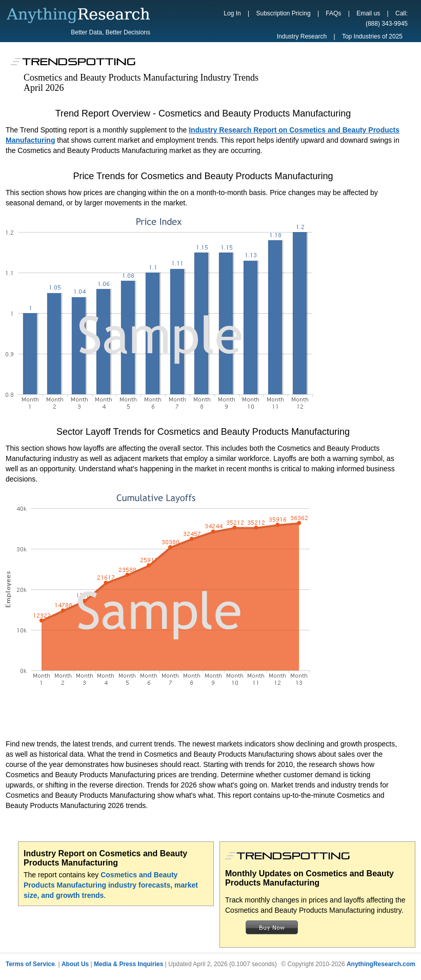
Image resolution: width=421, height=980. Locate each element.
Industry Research (302, 36)
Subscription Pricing (284, 13)
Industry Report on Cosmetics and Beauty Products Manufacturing (105, 858)
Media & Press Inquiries (128, 964)
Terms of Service (30, 964)
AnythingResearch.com (381, 964)
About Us (75, 964)
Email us (368, 13)
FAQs (333, 13)
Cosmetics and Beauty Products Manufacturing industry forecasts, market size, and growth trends (111, 885)
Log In (232, 13)
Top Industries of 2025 (372, 36)
